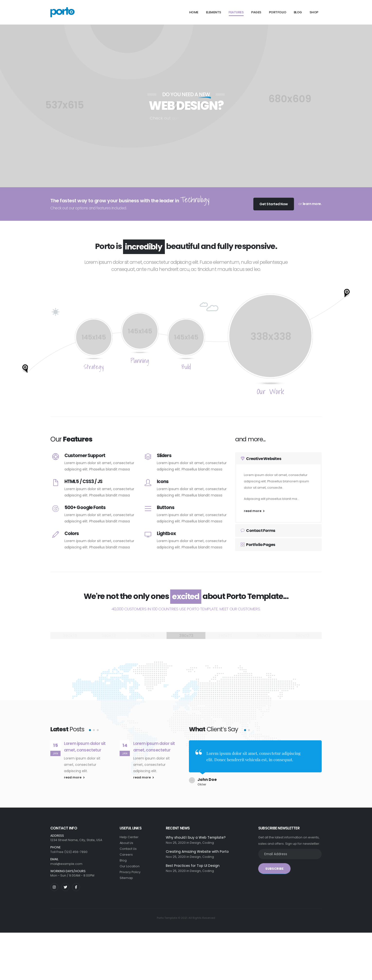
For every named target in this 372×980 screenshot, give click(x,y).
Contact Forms (258, 531)
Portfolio (278, 12)
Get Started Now (274, 204)
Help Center (129, 834)
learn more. (312, 204)
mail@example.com (66, 861)
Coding (208, 840)
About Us (126, 840)
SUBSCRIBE (274, 866)
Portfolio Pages (258, 545)
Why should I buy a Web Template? (196, 835)
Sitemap (126, 875)
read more (254, 511)
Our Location (130, 864)
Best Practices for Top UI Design (193, 863)
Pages (256, 12)
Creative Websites (261, 459)
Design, (196, 840)
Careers (126, 852)
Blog (298, 12)
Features (236, 12)
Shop (314, 12)
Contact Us (128, 846)
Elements (214, 12)
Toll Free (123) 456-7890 (69, 849)
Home (194, 12)
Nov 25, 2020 (176, 840)
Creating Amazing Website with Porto (197, 849)
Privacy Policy (130, 869)
